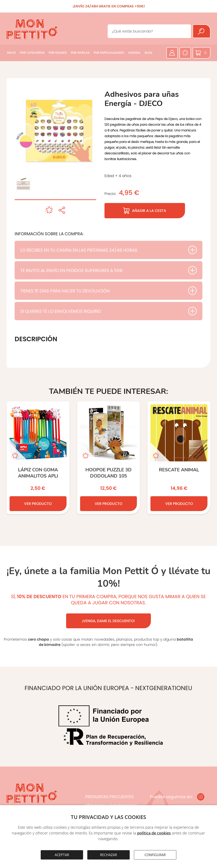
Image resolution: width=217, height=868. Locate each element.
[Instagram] (201, 797)
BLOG (149, 53)
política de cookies (154, 833)
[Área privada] (172, 53)
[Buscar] (202, 31)
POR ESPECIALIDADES (109, 53)
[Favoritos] (185, 53)
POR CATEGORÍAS (32, 53)
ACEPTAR (62, 855)
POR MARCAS (80, 53)
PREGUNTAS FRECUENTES (109, 797)
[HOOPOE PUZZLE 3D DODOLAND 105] (109, 458)
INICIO (11, 53)
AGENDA (134, 53)
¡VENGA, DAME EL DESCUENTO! (108, 621)
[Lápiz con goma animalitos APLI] (38, 458)
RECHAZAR (108, 855)
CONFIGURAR (155, 855)
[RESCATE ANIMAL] (179, 458)
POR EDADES (58, 53)
